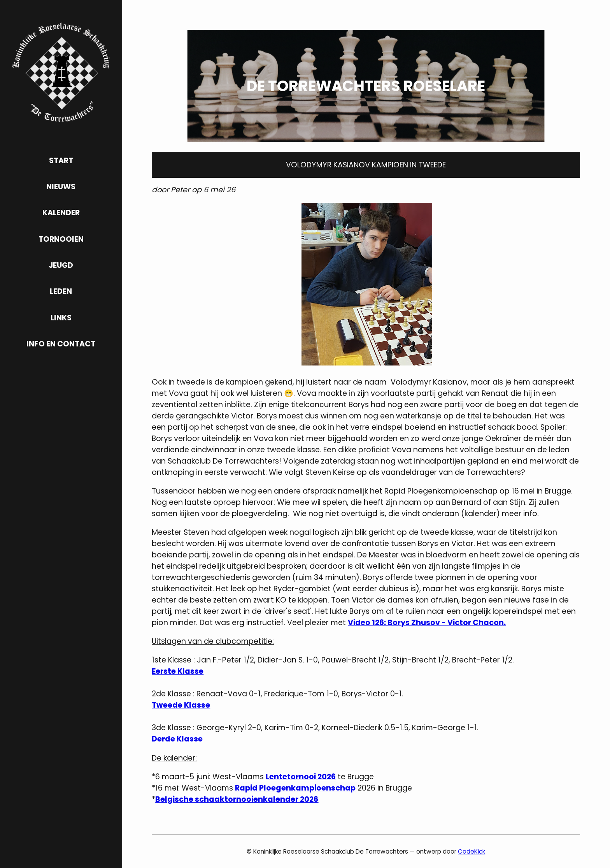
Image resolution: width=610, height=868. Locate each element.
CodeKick (472, 851)
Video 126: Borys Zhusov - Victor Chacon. (427, 623)
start (61, 161)
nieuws (61, 187)
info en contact (61, 344)
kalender (61, 213)
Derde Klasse (177, 739)
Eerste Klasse (178, 671)
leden (61, 291)
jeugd (61, 265)
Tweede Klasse (181, 705)
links (61, 318)
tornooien (61, 239)
